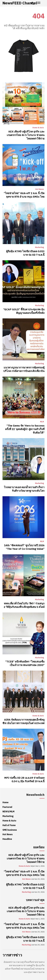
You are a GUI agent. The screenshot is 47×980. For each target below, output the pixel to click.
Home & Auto (38, 128)
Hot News (40, 189)
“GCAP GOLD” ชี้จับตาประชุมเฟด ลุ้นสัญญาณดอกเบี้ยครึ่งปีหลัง (24, 311)
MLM (42, 422)
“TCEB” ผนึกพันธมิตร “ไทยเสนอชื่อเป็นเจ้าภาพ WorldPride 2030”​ (25, 663)
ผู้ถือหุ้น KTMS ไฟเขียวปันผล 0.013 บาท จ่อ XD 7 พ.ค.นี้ (25, 253)
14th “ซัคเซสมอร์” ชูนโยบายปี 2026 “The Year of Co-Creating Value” (24, 547)
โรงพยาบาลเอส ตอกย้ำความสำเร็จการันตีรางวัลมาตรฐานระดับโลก (24, 489)
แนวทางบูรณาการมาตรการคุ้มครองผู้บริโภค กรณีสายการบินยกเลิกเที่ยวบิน (24, 369)
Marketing (39, 247)
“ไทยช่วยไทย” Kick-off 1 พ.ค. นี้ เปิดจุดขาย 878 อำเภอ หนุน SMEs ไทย (24, 195)
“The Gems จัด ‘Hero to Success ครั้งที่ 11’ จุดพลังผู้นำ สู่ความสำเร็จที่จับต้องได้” (25, 429)
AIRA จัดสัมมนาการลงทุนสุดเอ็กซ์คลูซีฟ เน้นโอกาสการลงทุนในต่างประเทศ (23, 721)
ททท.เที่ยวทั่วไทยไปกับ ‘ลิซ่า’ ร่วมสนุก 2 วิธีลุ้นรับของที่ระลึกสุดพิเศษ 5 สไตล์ (24, 605)
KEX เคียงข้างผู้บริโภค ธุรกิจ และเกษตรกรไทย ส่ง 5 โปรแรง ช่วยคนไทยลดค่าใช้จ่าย (26, 135)
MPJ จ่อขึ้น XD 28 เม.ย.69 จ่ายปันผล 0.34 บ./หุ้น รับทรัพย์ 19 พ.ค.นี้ (24, 780)
